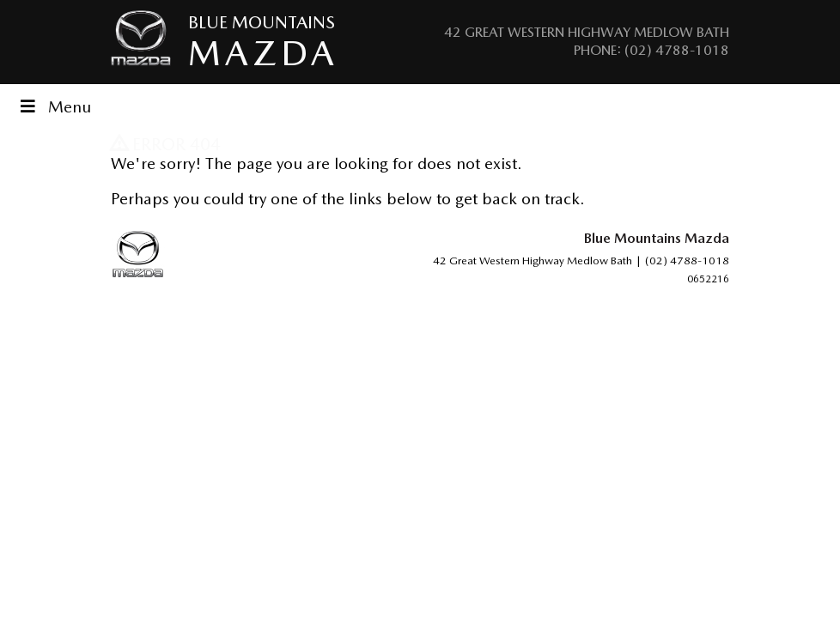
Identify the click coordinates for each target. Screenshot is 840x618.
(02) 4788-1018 (677, 50)
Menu (54, 107)
